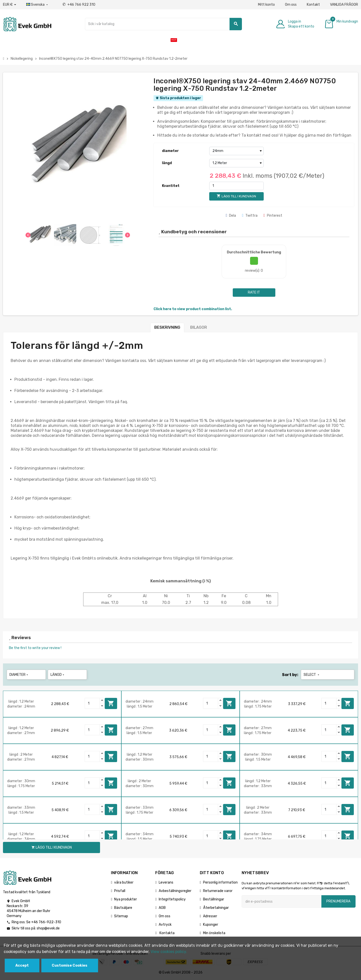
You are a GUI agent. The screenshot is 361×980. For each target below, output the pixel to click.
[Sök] (163, 24)
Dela (231, 216)
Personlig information (220, 882)
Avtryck (165, 925)
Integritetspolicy (172, 899)
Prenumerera (338, 901)
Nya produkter (126, 899)
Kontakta (167, 933)
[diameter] (236, 151)
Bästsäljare (123, 908)
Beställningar (214, 899)
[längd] (236, 163)
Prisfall (120, 891)
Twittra (250, 216)
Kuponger (211, 925)
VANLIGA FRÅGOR (344, 5)
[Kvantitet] (236, 186)
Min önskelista (214, 933)
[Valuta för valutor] (10, 5)
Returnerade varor (218, 891)
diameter (170, 151)
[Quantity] (92, 703)
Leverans (166, 882)
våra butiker (124, 882)
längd (167, 163)
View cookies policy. (169, 952)
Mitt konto (266, 5)
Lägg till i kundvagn (111, 703)
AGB (162, 908)
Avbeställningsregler (175, 891)
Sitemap (121, 916)
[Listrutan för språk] (38, 5)
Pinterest (273, 216)
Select (312, 675)
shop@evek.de (48, 928)
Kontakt (313, 5)
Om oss (291, 5)
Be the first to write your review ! (35, 648)
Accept (22, 965)
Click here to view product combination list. (193, 309)
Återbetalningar (216, 908)
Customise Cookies (70, 965)
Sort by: (290, 675)
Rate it (254, 292)
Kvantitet (171, 186)
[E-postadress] (282, 901)
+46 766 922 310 (79, 5)
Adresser (210, 916)
